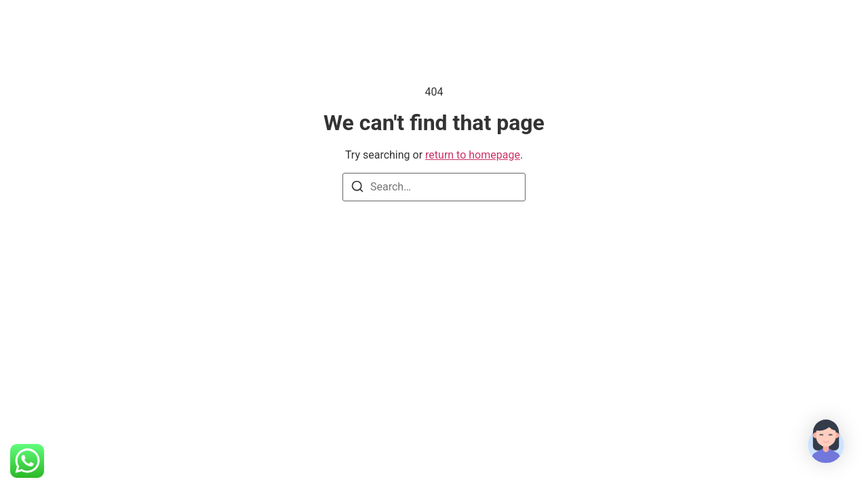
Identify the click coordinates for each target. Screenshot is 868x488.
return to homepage (473, 155)
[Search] (357, 189)
